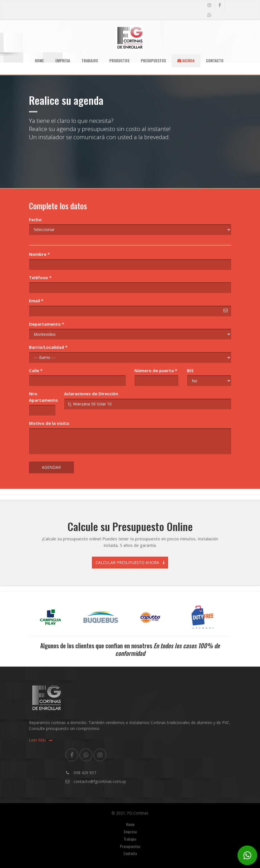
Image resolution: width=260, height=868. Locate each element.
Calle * (36, 370)
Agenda (186, 60)
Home (39, 60)
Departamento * (47, 324)
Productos (119, 60)
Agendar (51, 467)
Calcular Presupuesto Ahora (130, 562)
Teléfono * (40, 278)
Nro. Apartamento (42, 397)
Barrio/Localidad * (48, 347)
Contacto (215, 60)
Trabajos (90, 60)
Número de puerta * (156, 370)
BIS (190, 370)
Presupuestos (153, 60)
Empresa (63, 60)
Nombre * (39, 254)
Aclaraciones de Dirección (91, 394)
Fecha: (36, 219)
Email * (36, 301)
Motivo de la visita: (49, 423)
